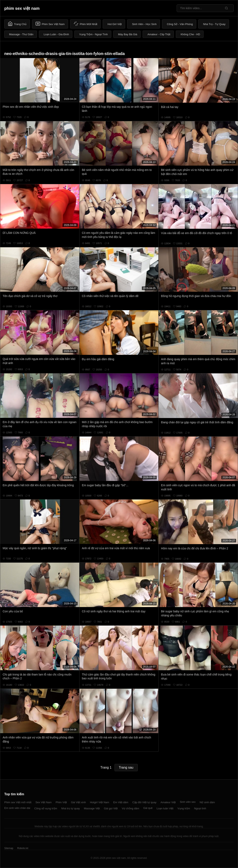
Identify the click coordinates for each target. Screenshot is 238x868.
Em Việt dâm (121, 802)
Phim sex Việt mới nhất (18, 802)
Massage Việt (92, 808)
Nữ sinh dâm (207, 802)
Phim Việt (61, 802)
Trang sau (126, 767)
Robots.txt (23, 848)
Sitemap (9, 848)
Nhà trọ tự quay (70, 808)
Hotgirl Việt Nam (99, 802)
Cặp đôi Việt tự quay (144, 802)
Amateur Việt (168, 802)
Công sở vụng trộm (46, 808)
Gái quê (148, 808)
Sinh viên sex (188, 802)
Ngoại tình (200, 808)
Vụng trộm (184, 808)
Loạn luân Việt (165, 808)
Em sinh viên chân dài (17, 808)
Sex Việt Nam (44, 802)
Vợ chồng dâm (131, 808)
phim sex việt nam (22, 8)
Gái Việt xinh (78, 802)
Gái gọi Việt (111, 808)
